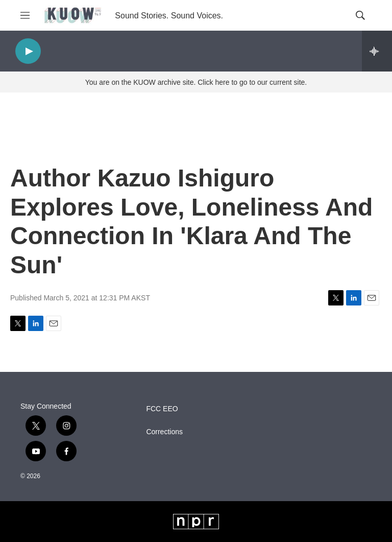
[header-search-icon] (360, 15)
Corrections (164, 432)
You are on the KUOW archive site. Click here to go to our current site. (196, 82)
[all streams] (377, 51)
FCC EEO (162, 409)
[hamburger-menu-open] (25, 15)
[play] (28, 51)
